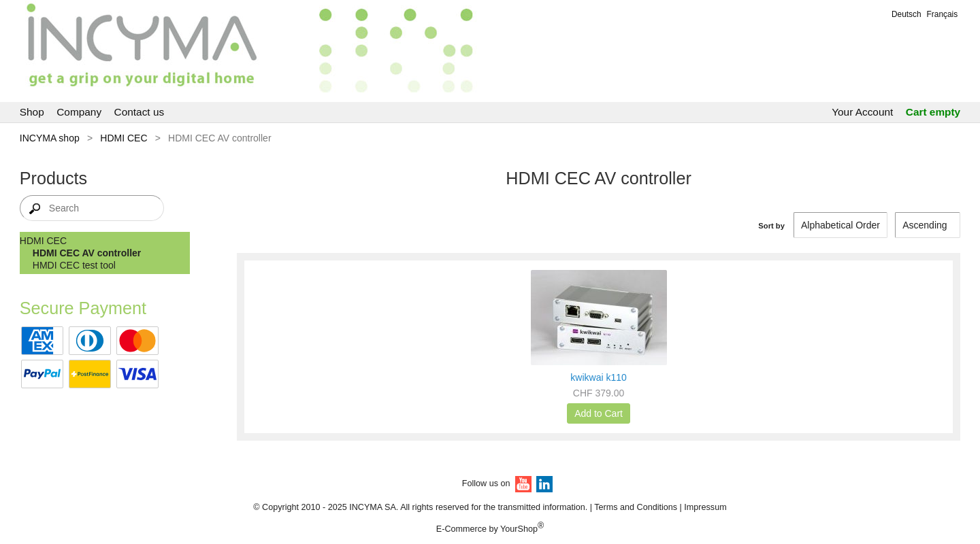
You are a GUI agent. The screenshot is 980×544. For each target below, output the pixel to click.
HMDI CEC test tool (74, 265)
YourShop (519, 529)
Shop (32, 112)
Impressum (705, 507)
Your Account (862, 112)
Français (943, 14)
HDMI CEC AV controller (87, 253)
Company (79, 112)
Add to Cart (599, 413)
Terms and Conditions (636, 507)
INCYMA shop (50, 138)
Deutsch (906, 14)
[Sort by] (928, 225)
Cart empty (933, 112)
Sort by (771, 226)
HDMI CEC (124, 138)
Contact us (140, 112)
